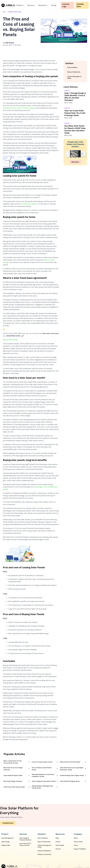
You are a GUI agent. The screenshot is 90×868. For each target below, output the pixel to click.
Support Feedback (80, 849)
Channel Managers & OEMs (44, 846)
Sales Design (6, 842)
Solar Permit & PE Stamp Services (25, 844)
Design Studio (6, 845)
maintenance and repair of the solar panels (19, 108)
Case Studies (60, 845)
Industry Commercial (44, 854)
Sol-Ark (58, 849)
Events (58, 842)
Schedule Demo (80, 5)
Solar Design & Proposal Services (25, 839)
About (76, 838)
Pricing (54, 5)
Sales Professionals (44, 842)
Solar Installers (43, 838)
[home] (8, 5)
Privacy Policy (78, 842)
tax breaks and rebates (29, 204)
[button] (20, 5)
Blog (57, 838)
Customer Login (66, 5)
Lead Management (7, 838)
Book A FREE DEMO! (10, 340)
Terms (76, 845)
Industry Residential (44, 851)
